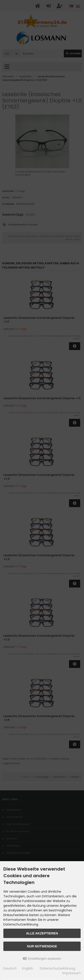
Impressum (71, 973)
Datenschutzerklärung (57, 968)
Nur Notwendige (42, 946)
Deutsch (10, 968)
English (28, 968)
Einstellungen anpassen (42, 959)
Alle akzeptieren (42, 933)
